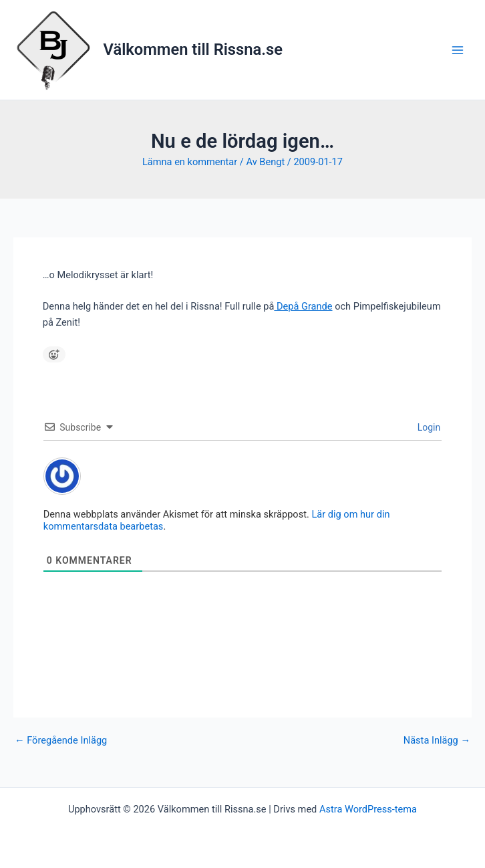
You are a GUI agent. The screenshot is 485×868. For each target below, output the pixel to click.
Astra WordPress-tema (368, 809)
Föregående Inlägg (61, 741)
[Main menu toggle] (458, 50)
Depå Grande (303, 306)
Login (428, 427)
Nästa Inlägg (437, 741)
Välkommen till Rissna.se (193, 49)
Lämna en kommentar (190, 162)
